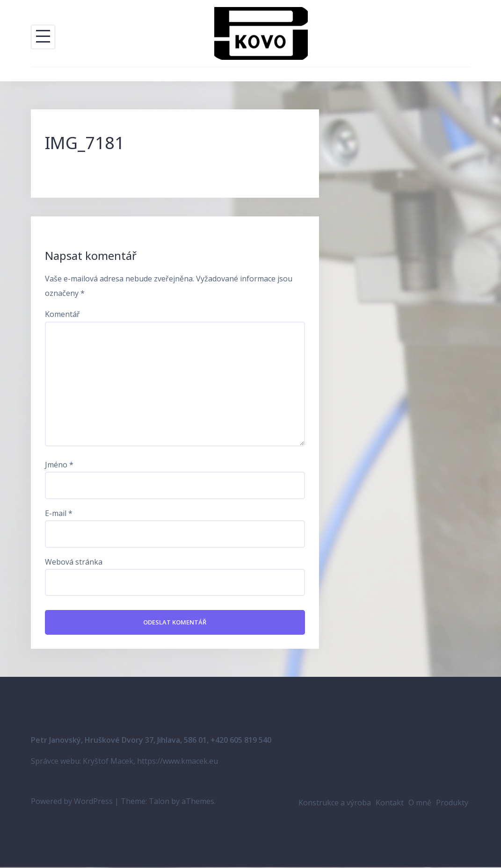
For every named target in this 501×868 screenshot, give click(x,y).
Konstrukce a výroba (335, 803)
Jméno (59, 465)
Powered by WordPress (72, 802)
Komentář (62, 314)
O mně (420, 803)
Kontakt (390, 803)
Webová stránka (74, 562)
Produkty (452, 803)
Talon (159, 802)
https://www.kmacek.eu (178, 762)
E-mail (59, 513)
